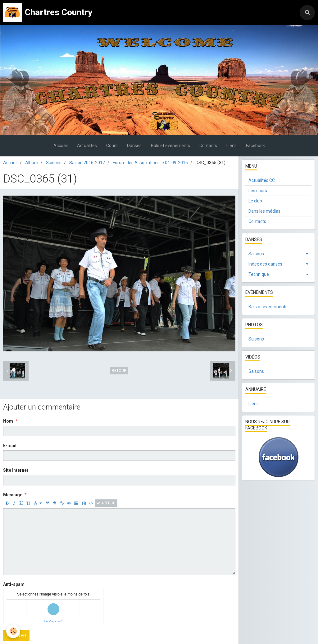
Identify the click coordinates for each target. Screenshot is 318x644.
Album (32, 163)
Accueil (61, 146)
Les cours (258, 191)
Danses (134, 146)
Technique (259, 274)
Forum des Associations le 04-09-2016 (150, 163)
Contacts (208, 146)
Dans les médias (264, 211)
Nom (8, 421)
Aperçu (106, 503)
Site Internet (16, 470)
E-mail (10, 446)
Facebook (255, 146)
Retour (119, 371)
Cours (112, 146)
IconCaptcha (52, 621)
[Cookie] (13, 631)
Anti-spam (14, 584)
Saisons (54, 163)
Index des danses (265, 264)
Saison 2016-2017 (87, 163)
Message (13, 495)
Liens (232, 146)
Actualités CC (262, 180)
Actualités (87, 146)
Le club (255, 201)
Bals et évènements (170, 146)
